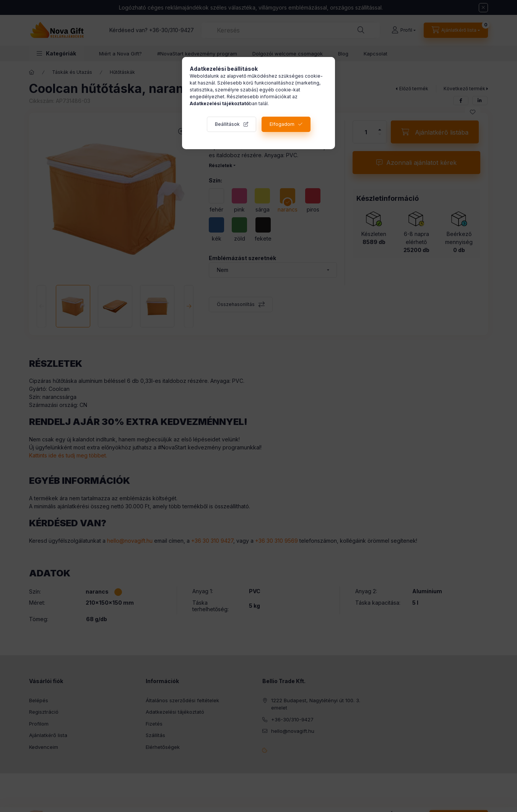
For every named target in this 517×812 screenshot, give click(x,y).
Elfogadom (282, 124)
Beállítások (227, 124)
